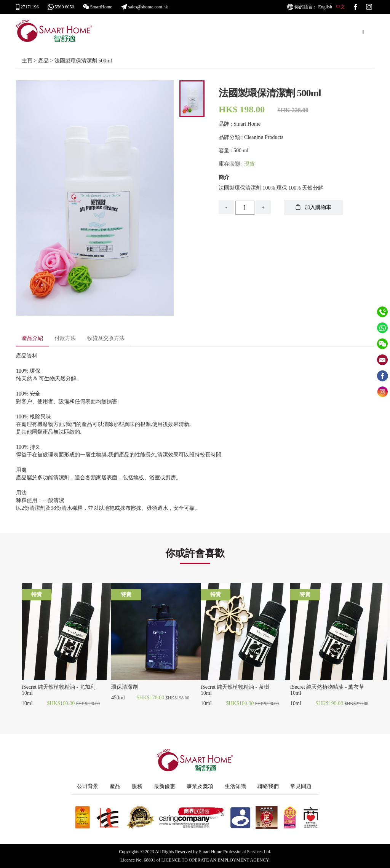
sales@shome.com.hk (145, 7)
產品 (115, 786)
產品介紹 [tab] (32, 338)
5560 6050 (61, 7)
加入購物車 (313, 207)
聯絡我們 (268, 786)
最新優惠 (165, 786)
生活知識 (235, 786)
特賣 (37, 594)
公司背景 (88, 786)
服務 (137, 786)
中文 (340, 7)
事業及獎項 (200, 786)
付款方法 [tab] (65, 338)
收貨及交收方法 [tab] (106, 338)
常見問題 (301, 786)
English (325, 7)
